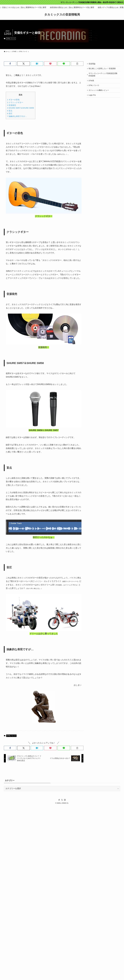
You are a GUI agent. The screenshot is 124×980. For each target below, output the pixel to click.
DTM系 (91, 81)
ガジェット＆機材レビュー (99, 91)
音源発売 (12, 105)
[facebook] (59, 800)
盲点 (10, 111)
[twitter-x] (62, 800)
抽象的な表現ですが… (17, 116)
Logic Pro (92, 97)
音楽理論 (92, 64)
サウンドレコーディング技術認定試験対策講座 (103, 75)
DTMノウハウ (11, 38)
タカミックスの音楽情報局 (62, 15)
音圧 (10, 113)
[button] (10, 64)
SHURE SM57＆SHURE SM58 (21, 108)
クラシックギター (15, 102)
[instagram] (65, 800)
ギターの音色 (13, 100)
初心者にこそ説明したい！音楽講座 (102, 69)
